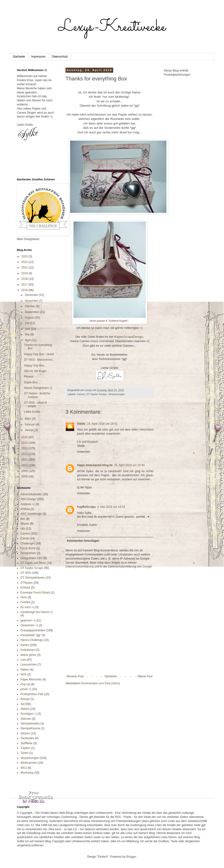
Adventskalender (31, 494)
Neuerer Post (75, 676)
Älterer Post (145, 676)
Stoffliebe (26, 743)
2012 (25, 454)
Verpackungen (116, 394)
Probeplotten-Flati (32, 694)
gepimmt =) (28, 620)
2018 (25, 279)
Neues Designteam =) (38, 388)
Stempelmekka (30, 724)
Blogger (131, 857)
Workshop (27, 773)
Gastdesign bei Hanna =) (36, 612)
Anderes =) (28, 504)
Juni (28, 329)
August (30, 318)
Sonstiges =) (29, 714)
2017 (25, 285)
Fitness (29, 377)
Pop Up (25, 684)
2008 (25, 476)
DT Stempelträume (33, 578)
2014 (25, 443)
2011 (25, 460)
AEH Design (28, 499)
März (28, 419)
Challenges (28, 543)
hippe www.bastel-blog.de (95, 465)
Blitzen (25, 524)
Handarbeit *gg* (31, 635)
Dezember (32, 295)
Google (147, 567)
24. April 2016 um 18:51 (102, 424)
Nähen (25, 670)
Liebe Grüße (32, 412)
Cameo (81, 394)
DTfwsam (27, 583)
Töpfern (25, 748)
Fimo (24, 597)
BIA (23, 519)
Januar (30, 430)
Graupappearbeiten (33, 630)
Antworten (84, 452)
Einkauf (25, 587)
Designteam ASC (31, 558)
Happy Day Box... (35, 365)
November (32, 301)
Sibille (81, 424)
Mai (28, 334)
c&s (23, 529)
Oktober (30, 306)
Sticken (25, 733)
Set (23, 704)
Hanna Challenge (32, 640)
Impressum (38, 57)
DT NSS (26, 573)
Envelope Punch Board (35, 593)
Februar (30, 424)
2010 (25, 465)
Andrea (25, 509)
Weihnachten (29, 763)
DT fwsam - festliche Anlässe (37, 395)
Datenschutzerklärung (80, 567)
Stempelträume (30, 728)
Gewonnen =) (29, 625)
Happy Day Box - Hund (39, 354)
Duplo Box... (32, 382)
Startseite (19, 57)
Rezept (25, 699)
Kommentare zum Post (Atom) (101, 683)
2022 (25, 262)
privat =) (26, 689)
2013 (25, 448)
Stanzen (26, 719)
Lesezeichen (29, 665)
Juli (27, 323)
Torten (24, 753)
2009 (25, 471)
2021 (25, 268)
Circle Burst (28, 548)
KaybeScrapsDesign (128, 337)
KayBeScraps (86, 507)
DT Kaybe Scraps (97, 394)
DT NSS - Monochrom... (40, 360)
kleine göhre (28, 655)
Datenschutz (60, 57)
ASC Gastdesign (31, 514)
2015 (25, 437)
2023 (25, 256)
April (28, 340)
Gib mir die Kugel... (36, 371)
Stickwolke (27, 738)
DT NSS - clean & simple (35, 404)
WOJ (24, 768)
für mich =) (27, 607)
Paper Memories (31, 679)
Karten (25, 645)
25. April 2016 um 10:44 (129, 465)
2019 (25, 273)
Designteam (28, 553)
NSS (23, 674)
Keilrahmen (28, 650)
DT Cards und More (33, 563)
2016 (25, 290)
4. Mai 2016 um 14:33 (111, 507)
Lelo (23, 660)
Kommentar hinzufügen (83, 541)
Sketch (25, 709)
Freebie (25, 602)
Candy (25, 538)
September (32, 312)
